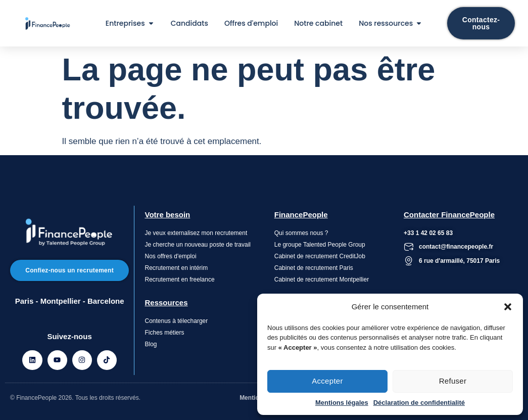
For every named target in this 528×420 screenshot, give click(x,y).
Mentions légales (342, 403)
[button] (508, 307)
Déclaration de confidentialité (419, 403)
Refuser (453, 381)
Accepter (327, 381)
